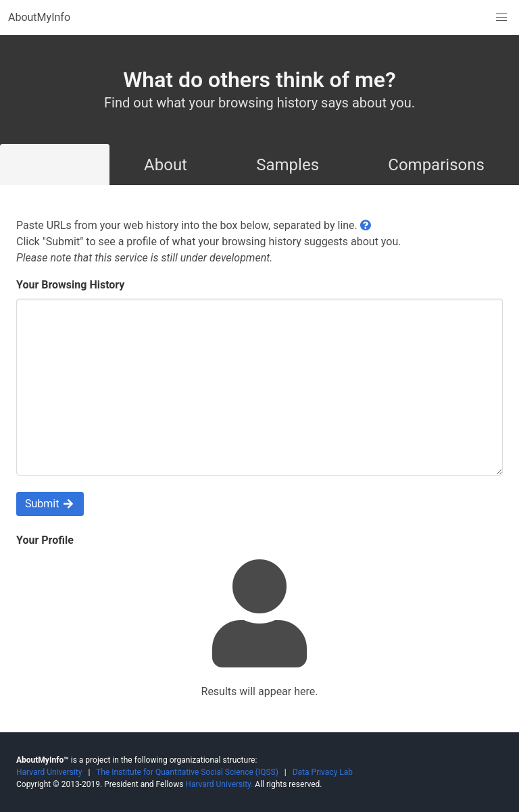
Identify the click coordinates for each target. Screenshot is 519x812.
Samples (288, 165)
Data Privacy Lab (323, 772)
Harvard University (49, 772)
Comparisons (436, 165)
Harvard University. (219, 784)
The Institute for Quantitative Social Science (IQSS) (187, 772)
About (166, 165)
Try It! (55, 165)
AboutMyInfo (39, 17)
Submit (50, 504)
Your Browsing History (70, 285)
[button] (501, 18)
